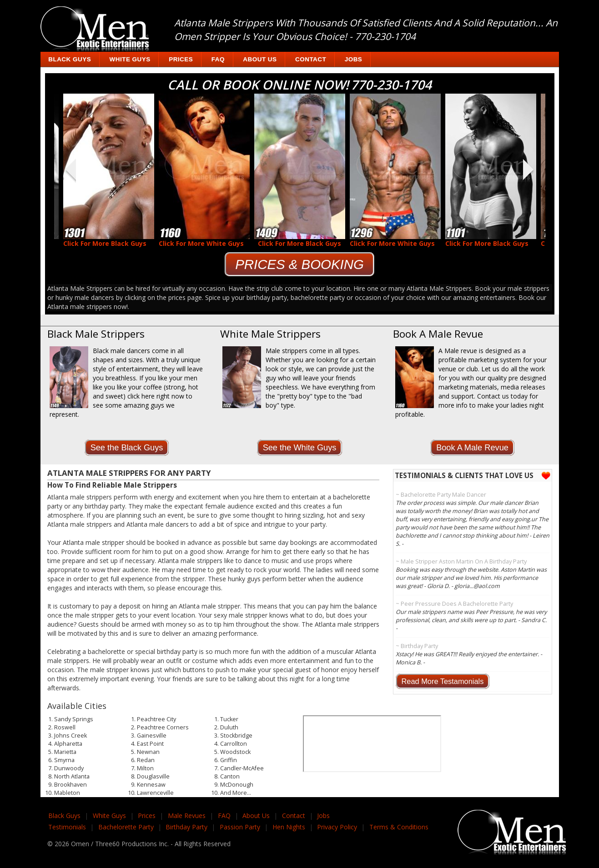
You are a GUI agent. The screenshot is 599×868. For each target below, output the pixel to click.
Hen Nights (289, 827)
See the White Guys (300, 448)
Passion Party (240, 827)
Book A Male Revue (472, 448)
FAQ (218, 59)
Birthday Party (186, 827)
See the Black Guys (127, 448)
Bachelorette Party (126, 827)
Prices (181, 59)
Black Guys (70, 59)
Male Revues (187, 816)
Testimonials (67, 827)
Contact (311, 59)
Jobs (354, 59)
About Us (260, 59)
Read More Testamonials (443, 681)
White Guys (130, 59)
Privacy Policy (337, 827)
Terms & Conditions (399, 827)
